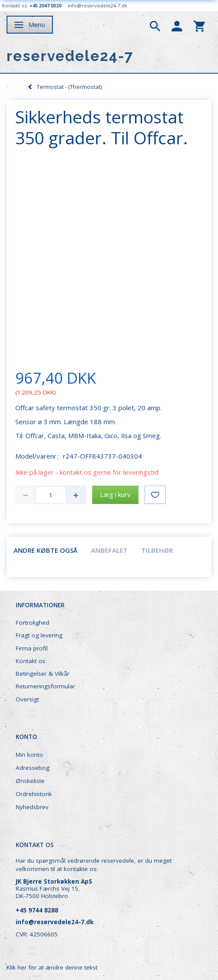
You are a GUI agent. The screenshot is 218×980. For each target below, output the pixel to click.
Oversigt (27, 699)
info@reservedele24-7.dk (97, 5)
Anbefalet (109, 550)
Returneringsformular (45, 686)
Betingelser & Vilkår (43, 674)
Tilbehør (157, 550)
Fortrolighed (33, 623)
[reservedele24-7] (70, 56)
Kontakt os (31, 661)
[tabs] (155, 25)
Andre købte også (45, 550)
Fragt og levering (39, 635)
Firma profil (32, 648)
